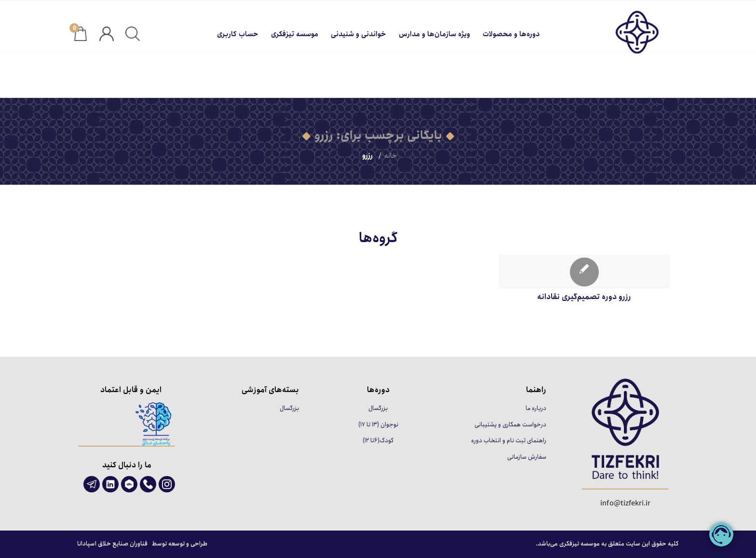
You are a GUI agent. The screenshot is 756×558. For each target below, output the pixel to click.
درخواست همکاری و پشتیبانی (510, 425)
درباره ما (536, 408)
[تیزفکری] (619, 34)
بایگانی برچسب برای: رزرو (378, 136)
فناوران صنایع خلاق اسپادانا (112, 544)
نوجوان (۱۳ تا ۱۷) (378, 425)
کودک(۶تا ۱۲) (378, 441)
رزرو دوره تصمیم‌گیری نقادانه (584, 297)
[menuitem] (511, 32)
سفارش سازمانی (527, 457)
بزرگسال (378, 408)
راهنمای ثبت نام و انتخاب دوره (509, 441)
